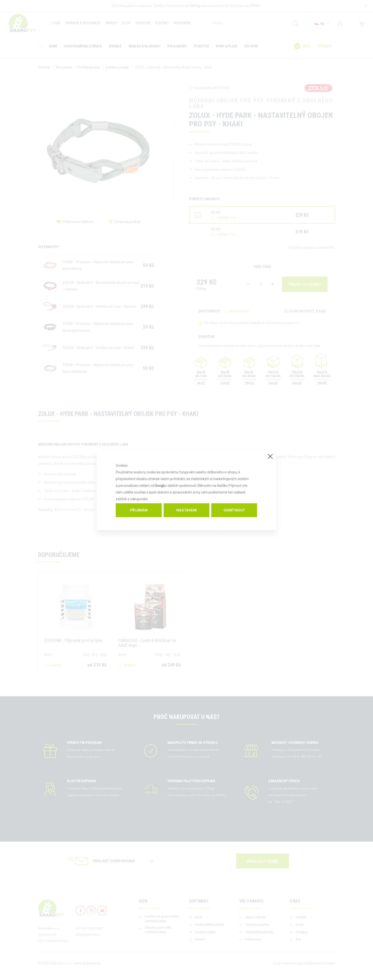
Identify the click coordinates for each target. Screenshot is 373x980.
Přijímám (139, 510)
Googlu (160, 486)
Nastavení (186, 510)
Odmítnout (234, 510)
